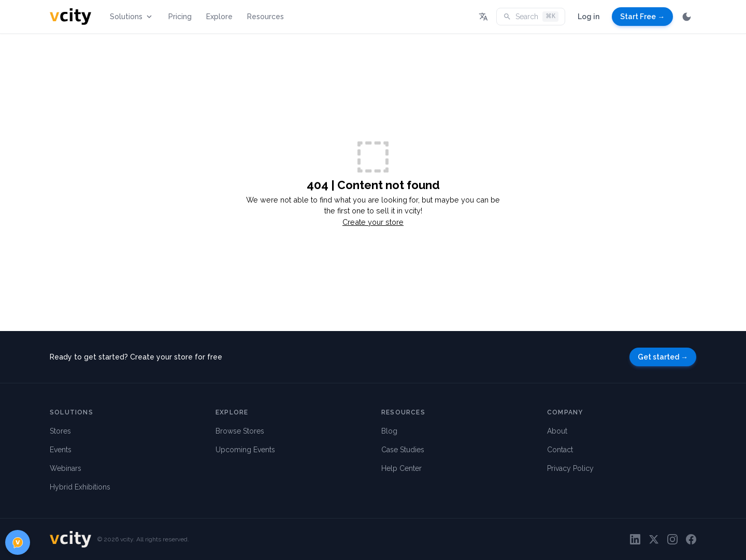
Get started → (663, 357)
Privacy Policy (570, 468)
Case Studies (403, 450)
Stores (60, 431)
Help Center (401, 468)
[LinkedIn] (635, 539)
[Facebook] (691, 539)
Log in (589, 17)
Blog (389, 431)
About (557, 431)
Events (61, 450)
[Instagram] (672, 539)
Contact (560, 450)
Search (531, 17)
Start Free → (642, 17)
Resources (266, 17)
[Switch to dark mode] (687, 17)
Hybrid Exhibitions (80, 487)
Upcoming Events (245, 450)
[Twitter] (654, 539)
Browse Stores (240, 431)
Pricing (180, 17)
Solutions (132, 17)
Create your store (373, 222)
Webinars (66, 468)
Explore (219, 17)
